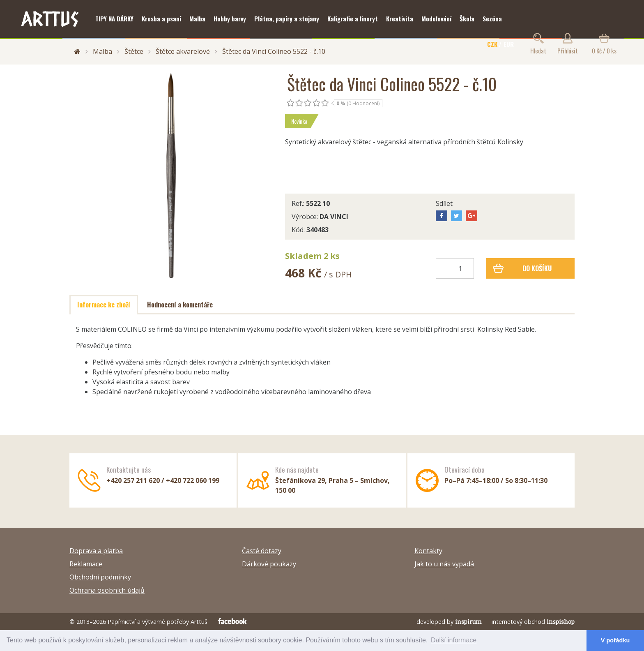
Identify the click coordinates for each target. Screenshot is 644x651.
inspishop (561, 622)
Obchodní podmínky (100, 577)
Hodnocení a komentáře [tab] (180, 305)
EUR (509, 44)
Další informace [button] (454, 640)
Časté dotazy (262, 551)
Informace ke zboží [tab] (104, 305)
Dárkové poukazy (269, 564)
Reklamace (86, 564)
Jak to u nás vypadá (444, 564)
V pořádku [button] (615, 640)
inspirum (468, 622)
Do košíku (522, 268)
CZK (492, 44)
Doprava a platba (96, 551)
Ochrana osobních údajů (107, 590)
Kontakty (428, 551)
